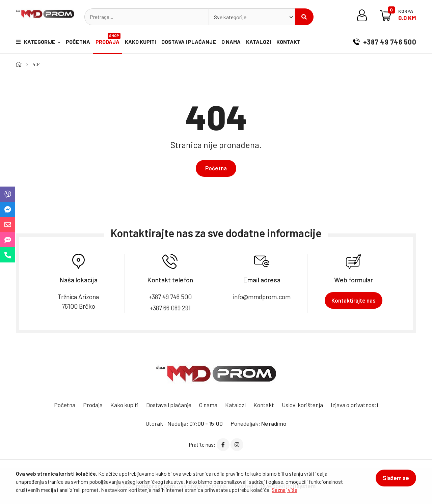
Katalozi (259, 42)
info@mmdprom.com (262, 297)
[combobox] (252, 17)
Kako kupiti (140, 42)
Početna (78, 42)
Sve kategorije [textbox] (230, 17)
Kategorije (36, 42)
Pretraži (304, 17)
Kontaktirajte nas (354, 300)
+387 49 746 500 (385, 42)
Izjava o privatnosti (354, 405)
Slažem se (396, 478)
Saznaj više (285, 490)
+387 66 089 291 (170, 308)
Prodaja (108, 39)
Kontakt (288, 42)
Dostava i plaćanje (189, 42)
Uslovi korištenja (302, 405)
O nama (231, 42)
